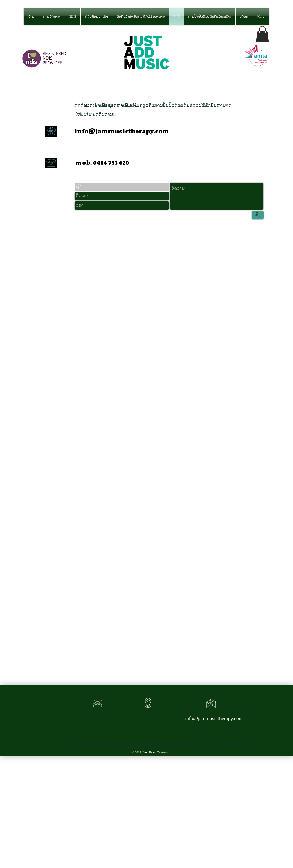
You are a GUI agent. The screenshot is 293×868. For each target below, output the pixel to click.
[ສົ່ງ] (258, 215)
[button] (262, 34)
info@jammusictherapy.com (122, 131)
